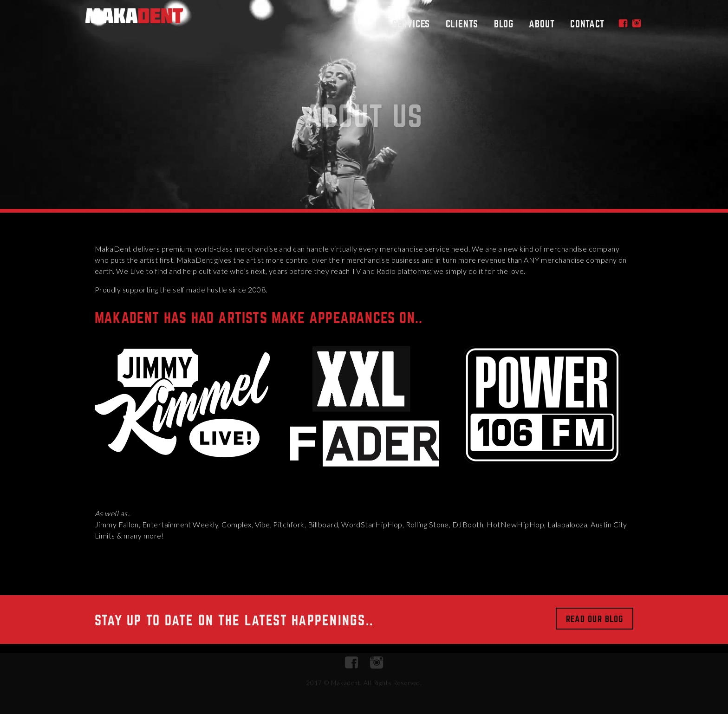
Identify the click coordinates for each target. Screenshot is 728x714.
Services (411, 24)
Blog (504, 24)
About (542, 24)
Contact (587, 24)
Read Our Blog (595, 619)
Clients (462, 24)
